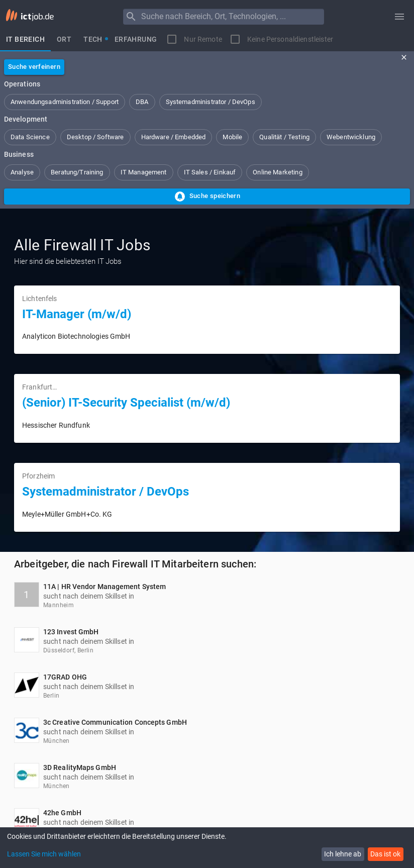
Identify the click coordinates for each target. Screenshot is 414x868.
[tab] (25, 39)
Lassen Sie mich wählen (44, 854)
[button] (65, 102)
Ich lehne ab (343, 854)
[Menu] (131, 17)
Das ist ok (385, 854)
